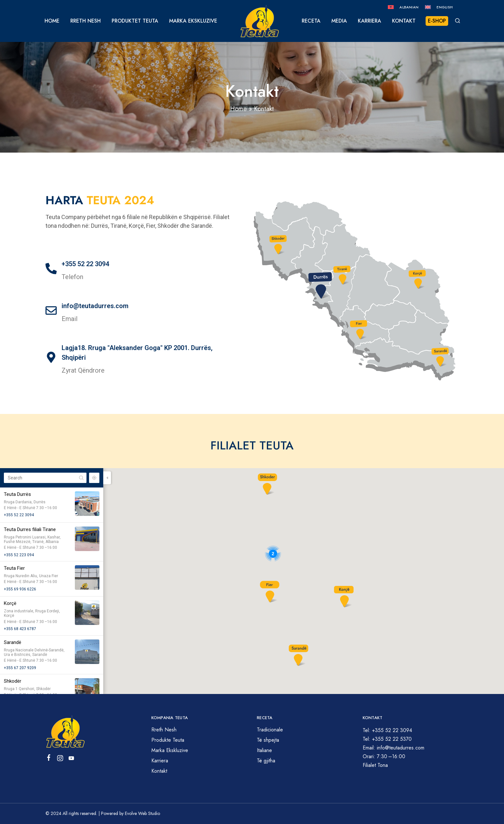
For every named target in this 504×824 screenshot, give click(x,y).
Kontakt (404, 21)
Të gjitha (266, 761)
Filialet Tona (375, 765)
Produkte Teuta (168, 740)
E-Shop (437, 21)
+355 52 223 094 (19, 555)
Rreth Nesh (164, 730)
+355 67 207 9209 (20, 668)
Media (339, 21)
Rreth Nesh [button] (86, 21)
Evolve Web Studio (142, 813)
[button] (269, 591)
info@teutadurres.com (95, 306)
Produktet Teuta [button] (135, 21)
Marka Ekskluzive (193, 21)
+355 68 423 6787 (20, 629)
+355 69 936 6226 (20, 589)
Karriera (369, 21)
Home (52, 21)
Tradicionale (270, 730)
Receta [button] (311, 21)
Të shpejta (268, 740)
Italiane (264, 750)
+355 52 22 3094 (85, 264)
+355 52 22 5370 (392, 739)
